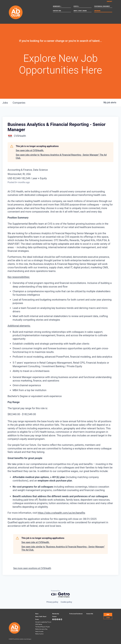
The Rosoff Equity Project (43, 627)
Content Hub (57, 11)
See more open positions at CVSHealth (32, 568)
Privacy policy (52, 602)
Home (37, 614)
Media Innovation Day (41, 629)
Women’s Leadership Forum (43, 622)
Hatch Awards (39, 631)
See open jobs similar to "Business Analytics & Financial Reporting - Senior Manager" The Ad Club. (61, 156)
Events (76, 6)
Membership (57, 6)
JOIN (108, 614)
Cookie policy (66, 602)
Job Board (97, 11)
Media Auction (39, 634)
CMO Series (39, 624)
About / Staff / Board (80, 11)
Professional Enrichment (102, 6)
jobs (5, 103)
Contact (109, 1)
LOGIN (108, 617)
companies (19, 103)
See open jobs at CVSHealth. (30, 150)
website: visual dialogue (25, 639)
